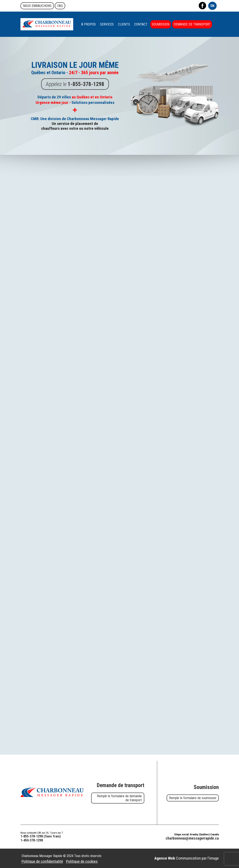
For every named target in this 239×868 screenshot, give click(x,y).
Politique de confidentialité (42, 861)
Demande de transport (192, 24)
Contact (141, 24)
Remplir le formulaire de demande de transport (119, 798)
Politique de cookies (82, 861)
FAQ (60, 6)
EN (212, 6)
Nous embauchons (37, 6)
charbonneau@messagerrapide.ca (192, 838)
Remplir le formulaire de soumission (193, 798)
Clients (124, 24)
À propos (88, 24)
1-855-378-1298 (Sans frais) (41, 836)
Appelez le (75, 83)
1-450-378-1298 (32, 840)
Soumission (161, 24)
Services (107, 24)
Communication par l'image (187, 858)
